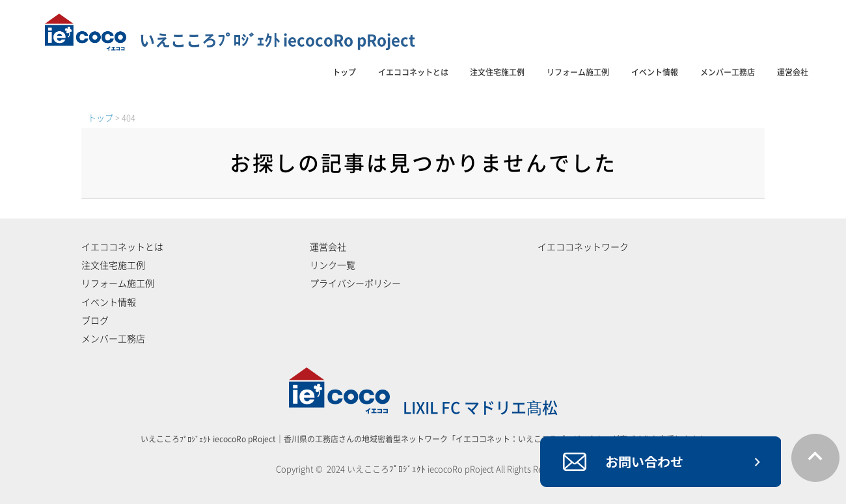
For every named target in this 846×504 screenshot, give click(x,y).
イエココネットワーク (583, 247)
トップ (344, 72)
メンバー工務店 (728, 72)
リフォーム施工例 (578, 72)
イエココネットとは (413, 72)
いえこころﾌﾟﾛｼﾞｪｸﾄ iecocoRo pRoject (230, 40)
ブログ (95, 321)
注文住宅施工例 (497, 72)
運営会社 (793, 72)
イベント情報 (655, 72)
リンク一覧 (333, 265)
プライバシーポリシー (355, 284)
